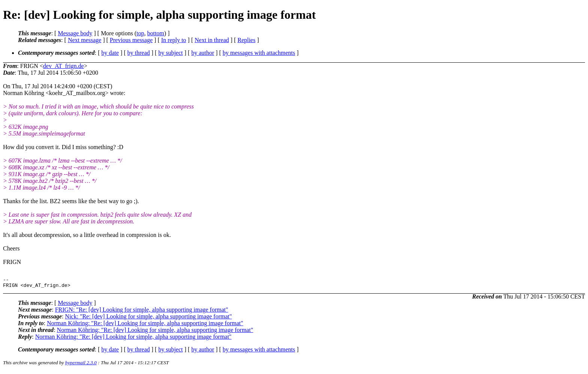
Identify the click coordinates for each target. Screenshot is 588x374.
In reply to (174, 40)
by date (110, 53)
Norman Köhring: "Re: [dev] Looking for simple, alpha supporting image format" (145, 325)
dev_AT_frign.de (64, 66)
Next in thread (212, 40)
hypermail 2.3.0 (81, 365)
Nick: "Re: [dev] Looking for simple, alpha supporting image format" (148, 319)
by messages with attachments (259, 53)
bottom (155, 33)
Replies (246, 40)
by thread (139, 53)
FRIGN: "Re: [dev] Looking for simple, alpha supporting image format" (142, 312)
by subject (170, 53)
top (140, 33)
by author (203, 53)
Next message (85, 40)
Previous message (131, 40)
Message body (75, 33)
